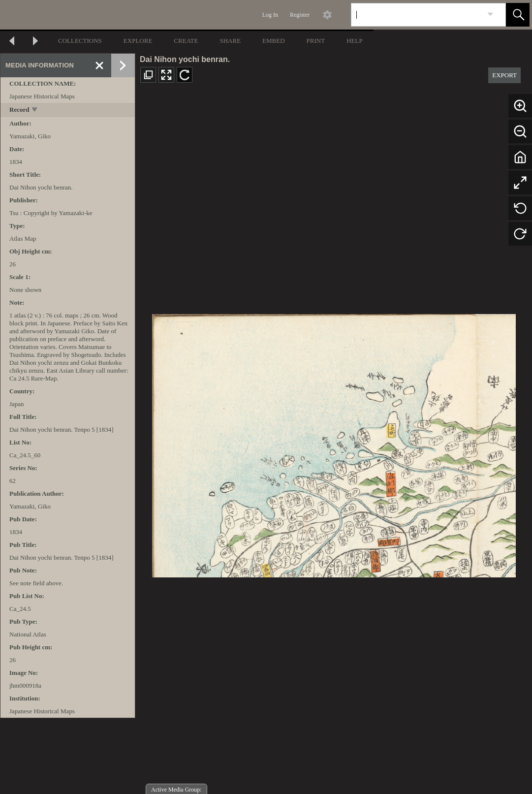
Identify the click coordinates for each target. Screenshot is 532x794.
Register (300, 15)
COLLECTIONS (80, 41)
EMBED (274, 41)
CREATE (186, 41)
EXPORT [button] (504, 75)
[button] (518, 15)
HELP (355, 41)
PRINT (316, 41)
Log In (270, 15)
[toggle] (35, 111)
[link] (490, 15)
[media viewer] (334, 443)
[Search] (417, 15)
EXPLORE (138, 41)
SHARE (230, 41)
